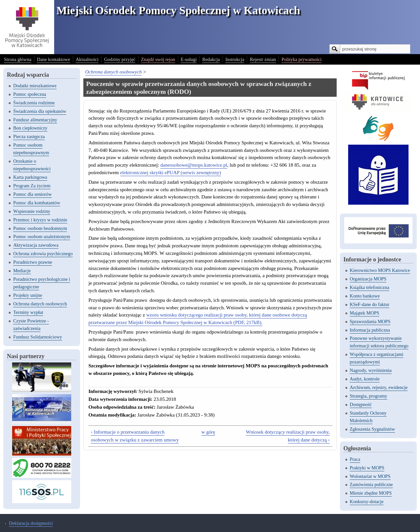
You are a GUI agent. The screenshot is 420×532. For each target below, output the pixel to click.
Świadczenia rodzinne (34, 103)
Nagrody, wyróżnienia (371, 370)
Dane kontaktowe (54, 59)
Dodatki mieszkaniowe (35, 86)
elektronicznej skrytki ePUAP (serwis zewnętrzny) (170, 172)
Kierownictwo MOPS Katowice (380, 270)
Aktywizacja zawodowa (36, 245)
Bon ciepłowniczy (30, 128)
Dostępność (361, 404)
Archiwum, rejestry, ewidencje (379, 387)
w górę (208, 432)
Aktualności (87, 59)
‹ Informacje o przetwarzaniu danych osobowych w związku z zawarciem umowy (135, 436)
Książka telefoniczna (369, 287)
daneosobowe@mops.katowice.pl (194, 165)
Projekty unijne (28, 295)
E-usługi (189, 59)
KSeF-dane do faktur (370, 304)
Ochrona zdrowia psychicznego (43, 254)
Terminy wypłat (28, 312)
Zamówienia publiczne (371, 484)
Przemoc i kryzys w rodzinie (40, 220)
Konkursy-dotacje (367, 501)
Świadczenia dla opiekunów (40, 111)
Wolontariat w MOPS (370, 476)
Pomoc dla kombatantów (37, 203)
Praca (355, 459)
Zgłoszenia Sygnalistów (372, 429)
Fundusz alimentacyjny (35, 120)
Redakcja (211, 59)
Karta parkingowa (30, 177)
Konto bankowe (365, 296)
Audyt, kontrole (365, 379)
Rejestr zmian (263, 59)
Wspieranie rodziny (32, 211)
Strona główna (18, 59)
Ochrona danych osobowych (40, 304)
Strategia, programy (368, 396)
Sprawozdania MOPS (370, 321)
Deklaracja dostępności (31, 523)
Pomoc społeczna (30, 94)
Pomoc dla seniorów (32, 194)
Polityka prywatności (302, 59)
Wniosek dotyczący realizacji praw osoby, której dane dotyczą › (288, 436)
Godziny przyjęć (120, 59)
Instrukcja (235, 59)
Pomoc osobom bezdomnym (40, 228)
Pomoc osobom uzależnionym (42, 236)
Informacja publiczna (370, 330)
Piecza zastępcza (29, 136)
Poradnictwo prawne (33, 262)
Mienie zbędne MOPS (371, 493)
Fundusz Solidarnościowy (38, 337)
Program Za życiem (32, 186)
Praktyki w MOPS (367, 468)
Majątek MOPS (365, 313)
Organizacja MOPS (368, 279)
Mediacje (22, 271)
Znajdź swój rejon (158, 59)
